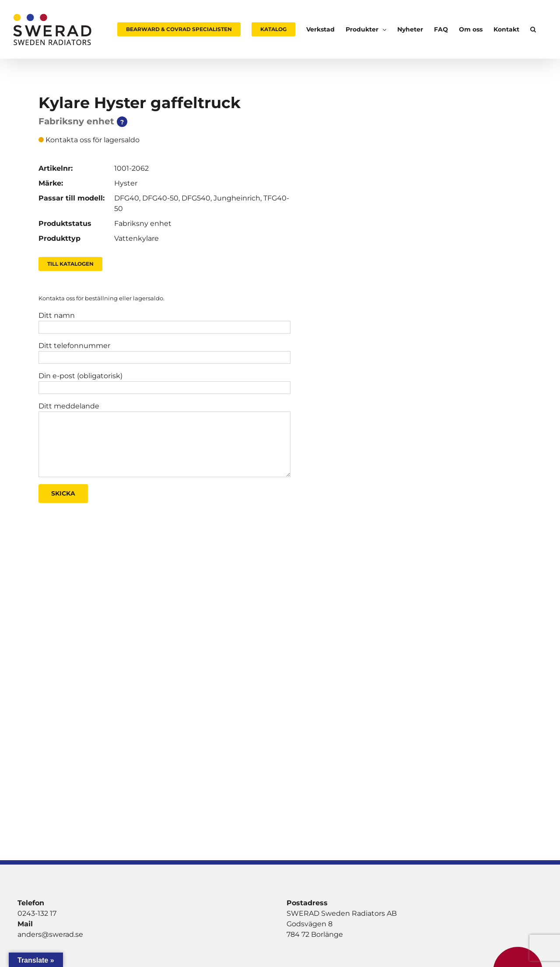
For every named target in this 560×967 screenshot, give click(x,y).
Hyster (126, 183)
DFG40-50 (160, 198)
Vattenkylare (136, 238)
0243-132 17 (37, 913)
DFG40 (127, 198)
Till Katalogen (70, 264)
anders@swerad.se (50, 934)
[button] (533, 29)
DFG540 (196, 198)
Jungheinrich (237, 198)
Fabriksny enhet (143, 223)
